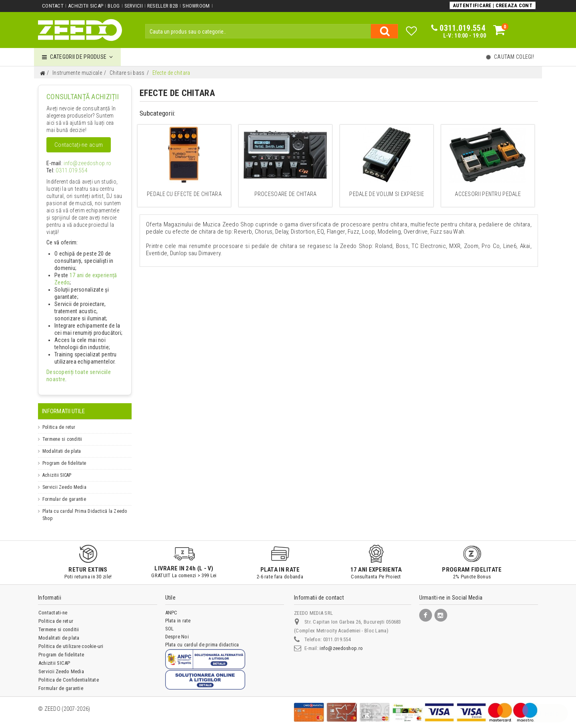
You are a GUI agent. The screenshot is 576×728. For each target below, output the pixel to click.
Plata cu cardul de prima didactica (202, 637)
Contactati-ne (53, 605)
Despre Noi (177, 629)
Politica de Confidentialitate (69, 673)
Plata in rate (178, 613)
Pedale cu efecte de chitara (184, 194)
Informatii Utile (63, 404)
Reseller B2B (162, 6)
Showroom (195, 6)
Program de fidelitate (64, 456)
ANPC (171, 605)
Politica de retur (59, 420)
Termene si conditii (62, 432)
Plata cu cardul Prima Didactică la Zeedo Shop (85, 508)
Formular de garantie (64, 492)
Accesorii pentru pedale (488, 194)
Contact (53, 6)
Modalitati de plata (62, 444)
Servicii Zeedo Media (64, 480)
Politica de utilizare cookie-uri (71, 639)
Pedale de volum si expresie (387, 194)
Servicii (133, 6)
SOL (170, 621)
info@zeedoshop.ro (81, 164)
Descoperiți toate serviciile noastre (83, 372)
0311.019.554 (69, 171)
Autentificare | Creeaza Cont (493, 5)
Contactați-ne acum (78, 145)
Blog (113, 6)
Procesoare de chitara (285, 194)
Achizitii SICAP (86, 6)
